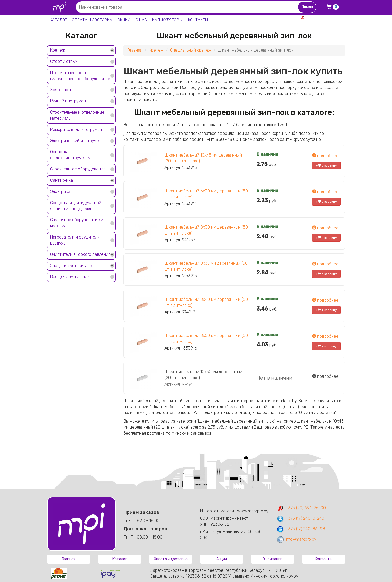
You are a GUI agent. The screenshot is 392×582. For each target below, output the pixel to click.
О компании (272, 559)
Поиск (307, 7)
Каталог (58, 20)
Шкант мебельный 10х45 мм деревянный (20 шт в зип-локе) (203, 158)
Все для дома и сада (70, 277)
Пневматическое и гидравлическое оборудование (80, 76)
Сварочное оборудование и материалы (77, 223)
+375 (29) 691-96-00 (301, 508)
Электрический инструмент (77, 141)
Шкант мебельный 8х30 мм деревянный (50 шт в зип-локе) (206, 230)
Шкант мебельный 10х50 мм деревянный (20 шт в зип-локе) (203, 375)
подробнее (325, 156)
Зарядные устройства (71, 266)
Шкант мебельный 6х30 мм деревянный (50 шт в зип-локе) (206, 194)
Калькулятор (167, 20)
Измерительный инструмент (77, 129)
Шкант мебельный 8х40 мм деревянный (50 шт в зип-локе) (206, 302)
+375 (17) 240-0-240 (300, 518)
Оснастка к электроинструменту (70, 155)
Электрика (60, 192)
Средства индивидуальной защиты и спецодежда (76, 206)
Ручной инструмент (69, 101)
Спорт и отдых (64, 61)
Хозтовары (61, 90)
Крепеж (58, 50)
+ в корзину (326, 165)
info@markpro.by (296, 539)
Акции (124, 20)
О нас (141, 20)
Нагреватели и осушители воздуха (75, 240)
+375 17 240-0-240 (327, 23)
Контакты (198, 20)
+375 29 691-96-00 (326, 17)
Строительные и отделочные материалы (77, 115)
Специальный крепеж (191, 50)
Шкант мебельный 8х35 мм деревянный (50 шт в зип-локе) (206, 266)
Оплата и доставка (92, 20)
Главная (135, 50)
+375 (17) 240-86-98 (301, 529)
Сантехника (62, 180)
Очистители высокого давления (80, 254)
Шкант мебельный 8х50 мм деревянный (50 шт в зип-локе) (206, 339)
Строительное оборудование (78, 169)
